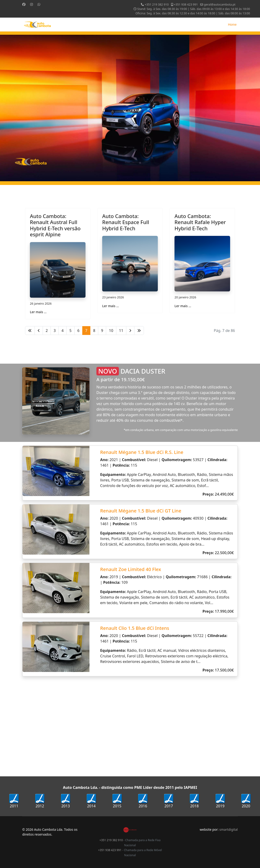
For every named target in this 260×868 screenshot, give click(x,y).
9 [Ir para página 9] (102, 331)
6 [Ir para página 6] (78, 331)
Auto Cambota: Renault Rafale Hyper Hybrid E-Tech (200, 222)
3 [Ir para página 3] (55, 331)
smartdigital (229, 829)
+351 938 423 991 (186, 5)
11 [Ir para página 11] (121, 331)
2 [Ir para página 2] (47, 331)
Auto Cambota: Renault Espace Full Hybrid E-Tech (126, 222)
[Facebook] (24, 4)
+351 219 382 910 (157, 5)
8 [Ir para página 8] (94, 331)
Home (232, 25)
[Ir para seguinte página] (130, 331)
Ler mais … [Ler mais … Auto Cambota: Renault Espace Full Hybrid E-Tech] (111, 306)
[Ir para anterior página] (39, 331)
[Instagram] (32, 4)
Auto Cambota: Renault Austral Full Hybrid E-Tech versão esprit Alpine (55, 225)
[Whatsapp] (39, 4)
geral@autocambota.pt (220, 5)
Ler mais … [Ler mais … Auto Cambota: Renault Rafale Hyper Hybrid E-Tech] (183, 306)
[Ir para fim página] (139, 331)
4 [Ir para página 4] (62, 331)
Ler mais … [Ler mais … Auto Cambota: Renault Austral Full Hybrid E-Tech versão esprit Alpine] (38, 312)
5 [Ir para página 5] (70, 331)
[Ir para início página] (30, 331)
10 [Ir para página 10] (111, 331)
